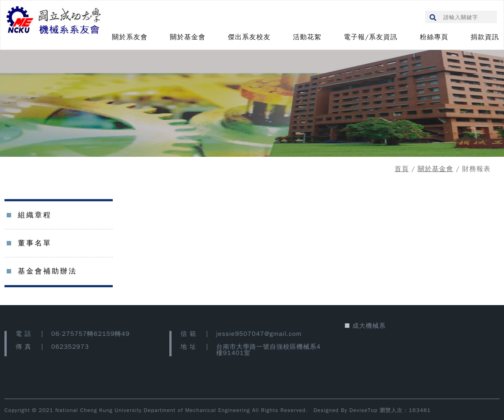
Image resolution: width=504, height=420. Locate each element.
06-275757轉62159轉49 (90, 334)
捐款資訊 (485, 37)
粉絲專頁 (434, 37)
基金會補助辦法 (47, 271)
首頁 (402, 169)
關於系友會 (130, 37)
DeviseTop (363, 410)
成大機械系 (369, 326)
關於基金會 (188, 37)
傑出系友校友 (249, 37)
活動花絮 (307, 37)
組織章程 (35, 215)
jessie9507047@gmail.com (259, 334)
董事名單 (35, 243)
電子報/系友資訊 (371, 37)
